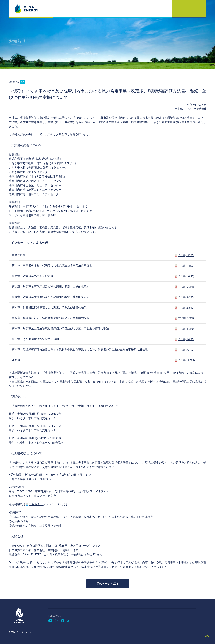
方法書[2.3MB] (186, 308)
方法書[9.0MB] (186, 339)
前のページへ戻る (108, 584)
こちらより (36, 504)
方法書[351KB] (186, 350)
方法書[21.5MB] (187, 360)
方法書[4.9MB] (186, 329)
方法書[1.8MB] (186, 276)
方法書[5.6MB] (186, 297)
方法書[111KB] (186, 266)
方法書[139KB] (186, 255)
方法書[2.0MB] (186, 318)
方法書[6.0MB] (186, 287)
